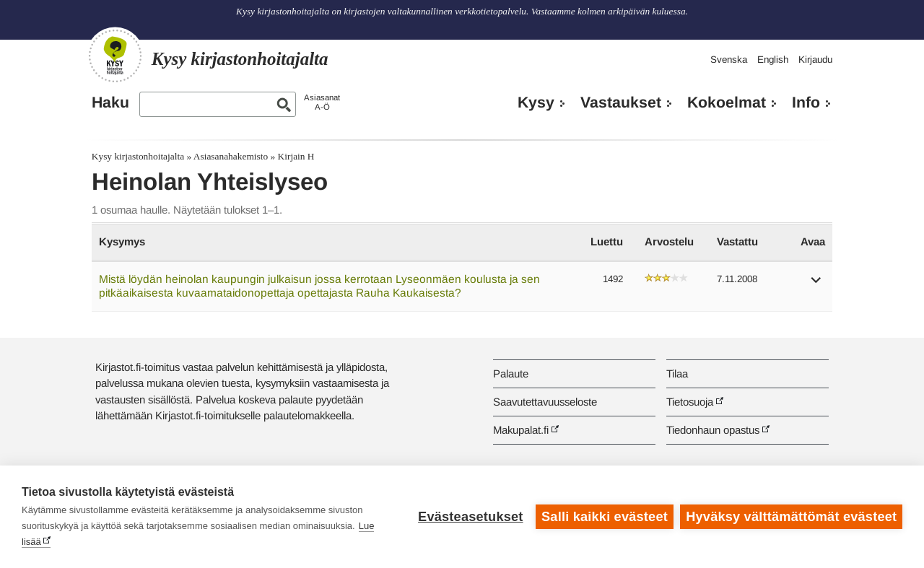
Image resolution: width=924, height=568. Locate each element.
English (773, 60)
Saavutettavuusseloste (545, 402)
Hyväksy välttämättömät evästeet (791, 517)
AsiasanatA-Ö (322, 102)
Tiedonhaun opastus (713, 430)
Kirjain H (296, 156)
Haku (110, 102)
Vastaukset (621, 102)
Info (806, 102)
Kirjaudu (815, 60)
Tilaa (677, 373)
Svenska (729, 60)
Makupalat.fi (521, 430)
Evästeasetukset (470, 517)
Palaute (511, 373)
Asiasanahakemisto (231, 156)
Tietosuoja (690, 402)
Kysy (536, 102)
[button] (816, 285)
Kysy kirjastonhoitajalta (138, 156)
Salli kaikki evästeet (605, 517)
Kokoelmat (727, 102)
